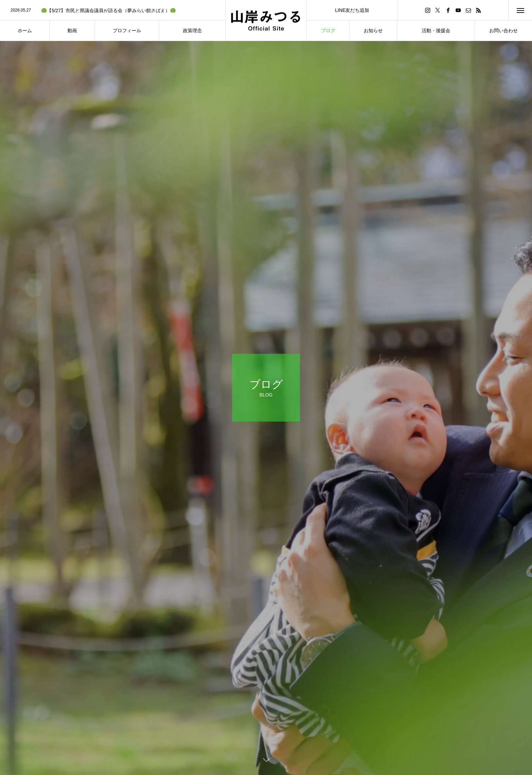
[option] (113, 11)
